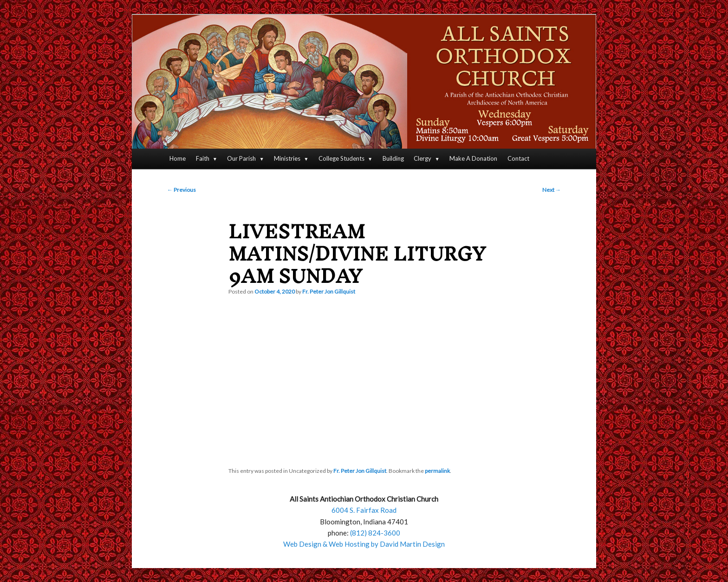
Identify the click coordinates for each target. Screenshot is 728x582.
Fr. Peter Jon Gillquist (329, 291)
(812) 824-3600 (375, 533)
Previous (182, 190)
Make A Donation (473, 158)
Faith (203, 158)
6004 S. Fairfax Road (364, 510)
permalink (437, 471)
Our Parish (241, 158)
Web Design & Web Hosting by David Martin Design (364, 544)
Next (552, 190)
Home (178, 158)
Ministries (287, 158)
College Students (341, 158)
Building (393, 158)
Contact (518, 158)
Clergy (422, 158)
